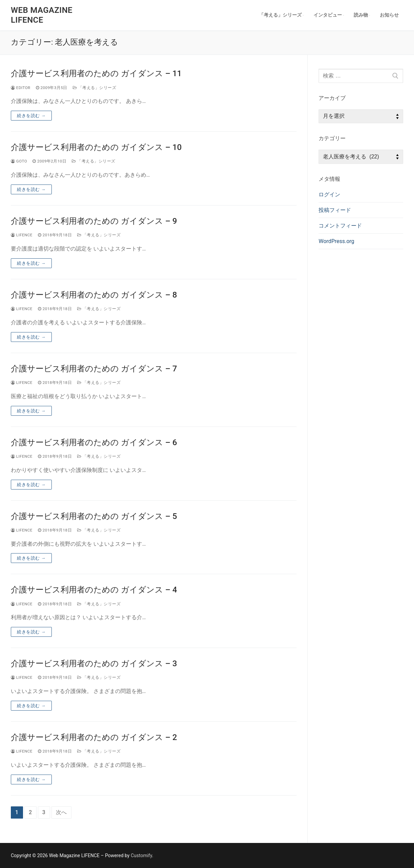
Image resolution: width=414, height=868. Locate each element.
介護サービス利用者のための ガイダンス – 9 (94, 221)
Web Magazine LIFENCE (42, 15)
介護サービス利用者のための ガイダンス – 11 (96, 73)
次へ (62, 812)
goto (19, 161)
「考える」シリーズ (94, 88)
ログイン (329, 194)
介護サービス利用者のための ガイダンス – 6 (94, 442)
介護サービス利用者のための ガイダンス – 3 (94, 664)
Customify (141, 855)
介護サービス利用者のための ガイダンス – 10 (96, 147)
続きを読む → (31, 116)
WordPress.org (336, 241)
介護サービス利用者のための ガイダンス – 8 (94, 295)
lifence (22, 235)
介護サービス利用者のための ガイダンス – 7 (94, 369)
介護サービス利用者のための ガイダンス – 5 (94, 516)
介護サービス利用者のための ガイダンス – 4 (94, 590)
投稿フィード (335, 210)
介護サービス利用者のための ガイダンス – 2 (94, 737)
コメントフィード (340, 226)
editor (21, 88)
